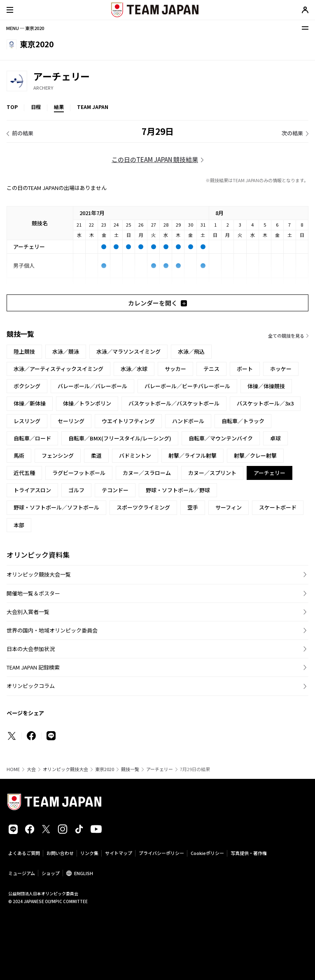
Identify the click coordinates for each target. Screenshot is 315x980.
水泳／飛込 (191, 351)
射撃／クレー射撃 (255, 455)
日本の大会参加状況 (31, 649)
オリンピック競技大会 (65, 769)
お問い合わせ (60, 853)
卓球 (275, 438)
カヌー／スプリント (212, 473)
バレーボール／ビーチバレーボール (187, 386)
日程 (36, 107)
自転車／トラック (243, 421)
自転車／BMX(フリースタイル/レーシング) (120, 438)
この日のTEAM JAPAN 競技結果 (155, 159)
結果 (59, 107)
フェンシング (58, 455)
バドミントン (135, 455)
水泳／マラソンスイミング (128, 351)
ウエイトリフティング (128, 421)
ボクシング (27, 386)
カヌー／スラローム (147, 473)
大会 (31, 769)
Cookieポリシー (207, 853)
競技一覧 (130, 769)
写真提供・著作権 (249, 853)
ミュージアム (22, 873)
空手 (193, 507)
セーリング (71, 421)
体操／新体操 (30, 403)
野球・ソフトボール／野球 (178, 490)
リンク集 (89, 853)
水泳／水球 (134, 369)
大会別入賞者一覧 (28, 612)
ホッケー (281, 369)
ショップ (51, 873)
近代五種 (24, 473)
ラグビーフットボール (79, 473)
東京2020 (105, 769)
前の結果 (23, 133)
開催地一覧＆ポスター (33, 593)
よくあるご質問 (24, 853)
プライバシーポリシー (161, 853)
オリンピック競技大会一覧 (39, 574)
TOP (12, 107)
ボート (245, 369)
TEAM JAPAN (93, 107)
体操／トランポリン (87, 403)
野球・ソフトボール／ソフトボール (56, 507)
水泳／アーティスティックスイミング (58, 369)
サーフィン (229, 507)
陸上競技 (24, 351)
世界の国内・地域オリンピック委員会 (52, 630)
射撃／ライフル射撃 (192, 455)
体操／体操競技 (266, 386)
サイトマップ (119, 853)
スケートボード (278, 507)
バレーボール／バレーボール (92, 386)
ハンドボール (188, 421)
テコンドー (115, 490)
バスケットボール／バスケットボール (174, 403)
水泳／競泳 (66, 351)
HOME (13, 769)
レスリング (27, 421)
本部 (19, 525)
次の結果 (292, 133)
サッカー (175, 369)
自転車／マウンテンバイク (221, 438)
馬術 (19, 455)
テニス (211, 369)
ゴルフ (76, 490)
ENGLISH (84, 873)
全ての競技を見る (286, 336)
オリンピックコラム (31, 686)
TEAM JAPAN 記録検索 (33, 667)
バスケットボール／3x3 (265, 403)
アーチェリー (160, 769)
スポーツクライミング (143, 507)
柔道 (96, 455)
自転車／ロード (32, 438)
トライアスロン (32, 490)
